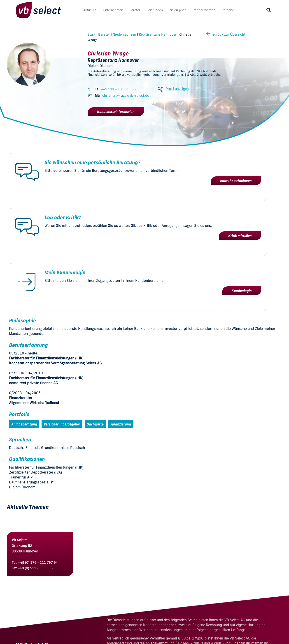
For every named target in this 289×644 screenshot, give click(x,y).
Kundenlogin (242, 291)
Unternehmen (113, 10)
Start (92, 34)
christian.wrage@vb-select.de (126, 95)
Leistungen (155, 10)
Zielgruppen (178, 10)
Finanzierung (121, 424)
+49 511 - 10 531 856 (118, 89)
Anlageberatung (24, 424)
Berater (135, 10)
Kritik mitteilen (240, 236)
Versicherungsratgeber (62, 424)
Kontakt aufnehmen (236, 181)
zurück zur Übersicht (226, 34)
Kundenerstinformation (116, 112)
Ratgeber (228, 10)
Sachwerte (95, 424)
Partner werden (204, 10)
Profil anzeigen (177, 89)
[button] (269, 10)
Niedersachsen (124, 34)
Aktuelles (90, 10)
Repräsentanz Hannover (158, 34)
